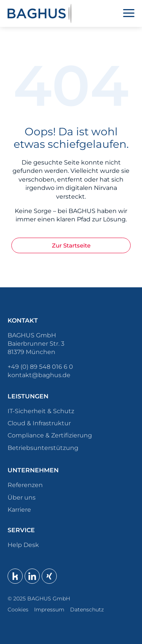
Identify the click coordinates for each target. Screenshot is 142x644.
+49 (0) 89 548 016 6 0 (40, 367)
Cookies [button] (18, 610)
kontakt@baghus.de (39, 375)
